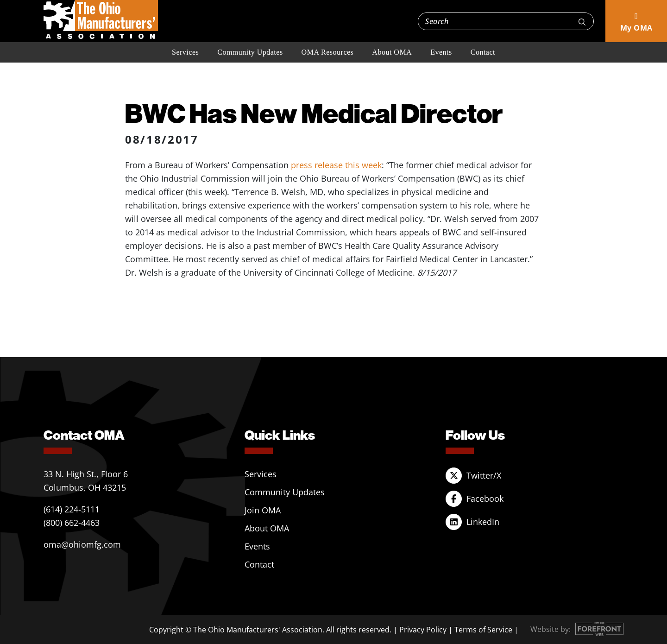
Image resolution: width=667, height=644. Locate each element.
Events (441, 52)
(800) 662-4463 (72, 523)
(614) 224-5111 (72, 509)
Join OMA (263, 510)
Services (185, 52)
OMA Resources (328, 52)
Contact (483, 52)
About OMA (392, 52)
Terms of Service (483, 630)
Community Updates (250, 52)
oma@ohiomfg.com (82, 544)
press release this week (336, 165)
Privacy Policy (423, 630)
